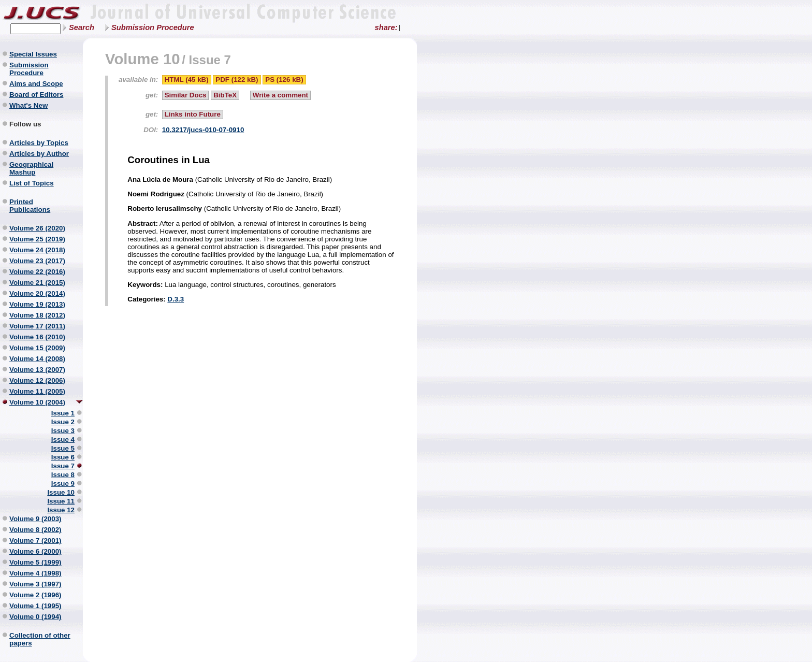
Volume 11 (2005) (37, 391)
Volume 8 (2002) (35, 530)
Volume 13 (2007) (37, 370)
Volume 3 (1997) (35, 584)
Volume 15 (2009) (37, 348)
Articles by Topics (39, 143)
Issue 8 (63, 475)
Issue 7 (63, 466)
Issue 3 (63, 431)
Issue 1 (63, 413)
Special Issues (33, 54)
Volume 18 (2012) (37, 315)
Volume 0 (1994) (35, 617)
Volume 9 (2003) (35, 519)
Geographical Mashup (31, 168)
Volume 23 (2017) (37, 261)
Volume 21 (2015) (37, 283)
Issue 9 (63, 484)
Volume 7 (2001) (35, 541)
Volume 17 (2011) (37, 326)
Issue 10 (61, 492)
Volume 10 (143, 59)
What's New (28, 105)
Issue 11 (61, 501)
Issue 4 (63, 440)
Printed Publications (30, 206)
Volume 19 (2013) (37, 304)
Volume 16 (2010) (37, 337)
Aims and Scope (36, 84)
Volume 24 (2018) (37, 250)
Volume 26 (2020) (37, 228)
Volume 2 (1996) (35, 595)
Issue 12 (61, 510)
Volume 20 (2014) (37, 293)
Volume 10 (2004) (37, 402)
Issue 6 (63, 457)
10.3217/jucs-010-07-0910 (203, 130)
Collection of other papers (40, 639)
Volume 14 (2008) (37, 359)
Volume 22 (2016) (37, 272)
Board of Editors (36, 95)
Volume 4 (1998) (35, 573)
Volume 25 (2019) (37, 239)
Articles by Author (39, 154)
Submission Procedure (153, 27)
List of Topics (32, 183)
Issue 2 (63, 422)
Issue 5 (63, 448)
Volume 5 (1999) (35, 562)
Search (82, 27)
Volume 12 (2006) (37, 380)
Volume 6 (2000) (35, 551)
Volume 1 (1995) (35, 606)
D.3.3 (176, 299)
